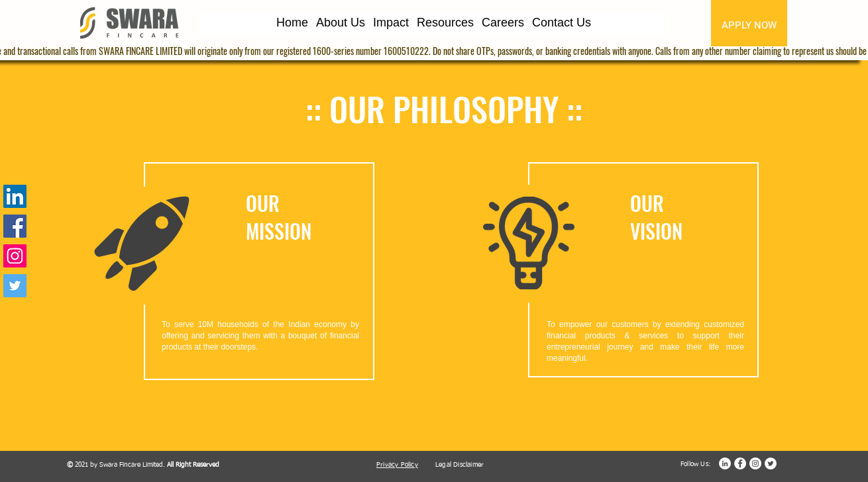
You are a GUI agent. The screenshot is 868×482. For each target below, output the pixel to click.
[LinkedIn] (15, 196)
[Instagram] (15, 256)
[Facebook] (15, 226)
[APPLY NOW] (749, 25)
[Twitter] (15, 286)
